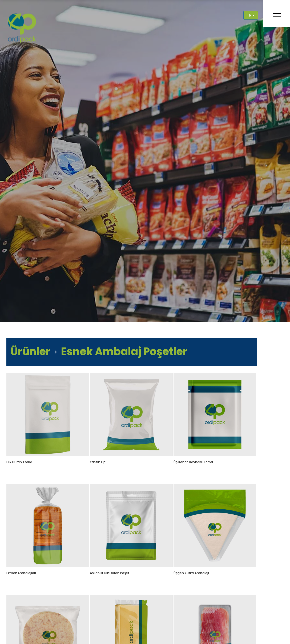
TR (251, 15)
